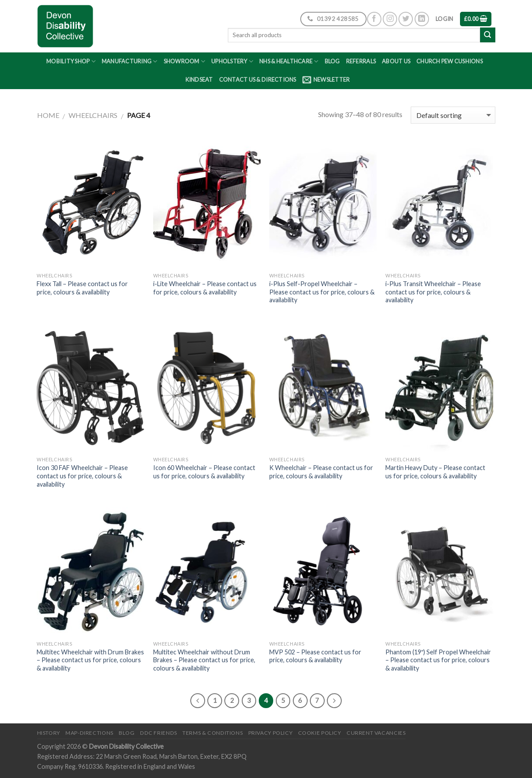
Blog (332, 61)
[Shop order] (453, 115)
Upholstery (232, 61)
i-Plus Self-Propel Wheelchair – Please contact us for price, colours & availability (322, 292)
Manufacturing (130, 61)
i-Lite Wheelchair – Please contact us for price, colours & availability (205, 288)
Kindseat (199, 80)
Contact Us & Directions (258, 80)
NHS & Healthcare (289, 61)
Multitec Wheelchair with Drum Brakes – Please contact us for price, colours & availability (90, 660)
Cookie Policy (320, 733)
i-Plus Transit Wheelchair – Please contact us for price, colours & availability (433, 292)
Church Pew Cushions (450, 61)
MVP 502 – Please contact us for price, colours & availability (315, 656)
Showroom (185, 61)
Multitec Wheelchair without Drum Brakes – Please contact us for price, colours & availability (204, 660)
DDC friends (159, 733)
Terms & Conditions (213, 733)
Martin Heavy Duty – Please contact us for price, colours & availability (435, 472)
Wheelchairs (93, 115)
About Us (396, 61)
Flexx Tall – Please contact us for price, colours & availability (82, 288)
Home (48, 115)
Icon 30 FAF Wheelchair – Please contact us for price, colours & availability (82, 476)
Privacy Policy (271, 733)
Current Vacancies (376, 733)
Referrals (361, 61)
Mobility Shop (71, 61)
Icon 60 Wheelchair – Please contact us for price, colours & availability (204, 472)
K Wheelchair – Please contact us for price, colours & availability (321, 472)
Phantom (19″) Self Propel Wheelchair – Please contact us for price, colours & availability (438, 660)
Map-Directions (89, 733)
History (49, 733)
